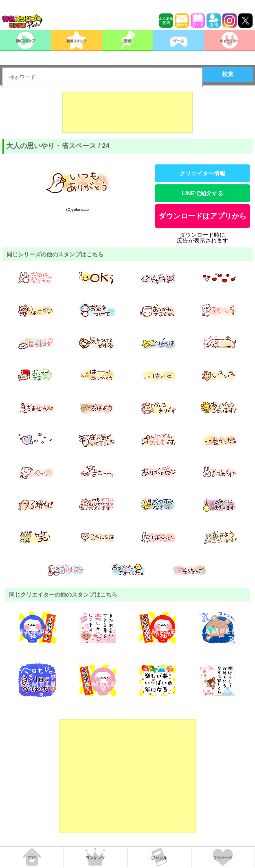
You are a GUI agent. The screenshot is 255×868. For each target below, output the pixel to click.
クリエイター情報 (202, 173)
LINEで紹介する (202, 193)
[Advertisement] (127, 112)
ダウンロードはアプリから (202, 216)
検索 (228, 74)
